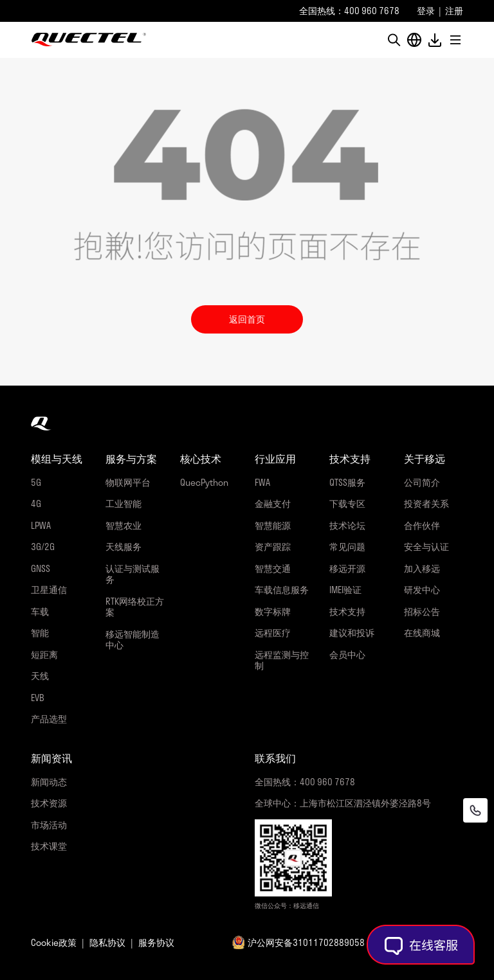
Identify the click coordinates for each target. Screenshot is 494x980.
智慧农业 (123, 525)
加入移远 (422, 568)
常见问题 (347, 547)
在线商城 (422, 633)
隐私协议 (107, 942)
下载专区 (347, 503)
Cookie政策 (54, 942)
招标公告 (422, 611)
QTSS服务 (347, 482)
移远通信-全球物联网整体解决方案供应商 (89, 40)
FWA (262, 482)
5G (36, 482)
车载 (40, 611)
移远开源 (347, 568)
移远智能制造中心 (133, 640)
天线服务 (123, 547)
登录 (426, 11)
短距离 (44, 655)
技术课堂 (49, 846)
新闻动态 (49, 782)
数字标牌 (273, 611)
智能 (40, 633)
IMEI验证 (345, 590)
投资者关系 (426, 503)
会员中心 (347, 655)
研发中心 (422, 590)
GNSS (41, 568)
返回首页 (247, 319)
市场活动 (49, 825)
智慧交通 (273, 568)
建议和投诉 (352, 633)
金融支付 (273, 503)
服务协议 (156, 942)
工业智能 (123, 503)
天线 (40, 676)
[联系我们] (475, 810)
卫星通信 (49, 590)
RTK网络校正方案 (135, 607)
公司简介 (422, 482)
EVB (38, 698)
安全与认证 (426, 547)
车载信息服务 (282, 590)
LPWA (41, 525)
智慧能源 (273, 525)
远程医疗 (273, 633)
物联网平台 (128, 482)
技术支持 (347, 611)
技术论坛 (347, 525)
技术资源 (49, 803)
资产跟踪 (273, 547)
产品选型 (49, 719)
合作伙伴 (422, 525)
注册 (454, 11)
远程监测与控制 (282, 660)
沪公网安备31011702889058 (306, 942)
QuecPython (204, 482)
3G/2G (43, 547)
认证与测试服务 (133, 574)
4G (36, 503)
